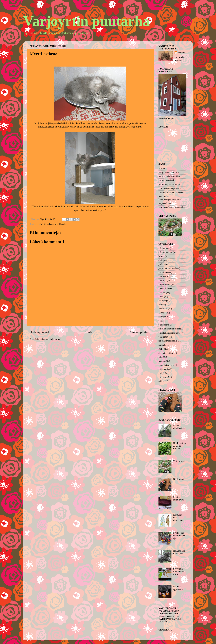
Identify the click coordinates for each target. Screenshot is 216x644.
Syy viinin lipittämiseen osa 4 (179, 572)
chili (160, 260)
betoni (161, 256)
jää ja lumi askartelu (168, 268)
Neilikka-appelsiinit (178, 588)
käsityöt (162, 301)
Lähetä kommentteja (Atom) (48, 339)
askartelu (163, 248)
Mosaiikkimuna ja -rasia (169, 188)
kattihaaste (163, 276)
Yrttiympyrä (179, 461)
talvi (160, 357)
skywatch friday (166, 353)
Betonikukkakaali (167, 180)
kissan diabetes (165, 288)
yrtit (160, 373)
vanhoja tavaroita (166, 365)
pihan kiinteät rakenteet (169, 329)
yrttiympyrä (164, 377)
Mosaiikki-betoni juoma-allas (172, 207)
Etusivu (89, 332)
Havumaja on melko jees (179, 552)
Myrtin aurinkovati (178, 498)
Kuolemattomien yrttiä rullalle (180, 446)
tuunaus (162, 361)
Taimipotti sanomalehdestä (171, 193)
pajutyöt (162, 317)
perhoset (162, 321)
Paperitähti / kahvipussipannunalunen (170, 198)
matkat (162, 305)
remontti (162, 345)
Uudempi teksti (39, 332)
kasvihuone (164, 272)
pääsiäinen (163, 337)
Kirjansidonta (165, 203)
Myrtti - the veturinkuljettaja (179, 536)
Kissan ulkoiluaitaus (179, 427)
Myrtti (43, 224)
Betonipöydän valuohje (169, 185)
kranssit (162, 293)
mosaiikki (163, 309)
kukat (161, 297)
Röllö (161, 349)
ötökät (161, 381)
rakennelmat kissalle (57, 224)
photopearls (164, 325)
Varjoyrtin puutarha (87, 21)
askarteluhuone (165, 252)
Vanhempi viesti (140, 332)
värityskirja (164, 369)
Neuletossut (179, 479)
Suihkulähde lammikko (169, 176)
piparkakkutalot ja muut (169, 333)
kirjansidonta (164, 285)
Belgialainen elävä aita (169, 172)
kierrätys (162, 281)
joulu (161, 264)
